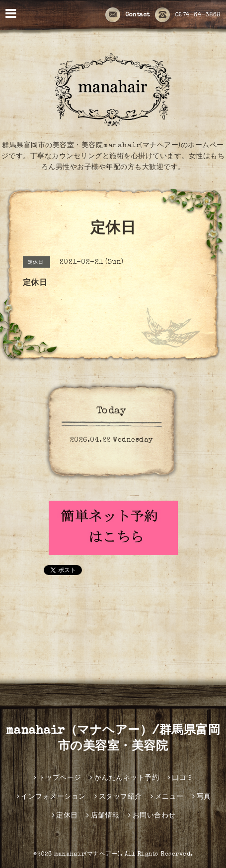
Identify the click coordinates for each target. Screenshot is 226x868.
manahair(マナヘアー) (87, 855)
